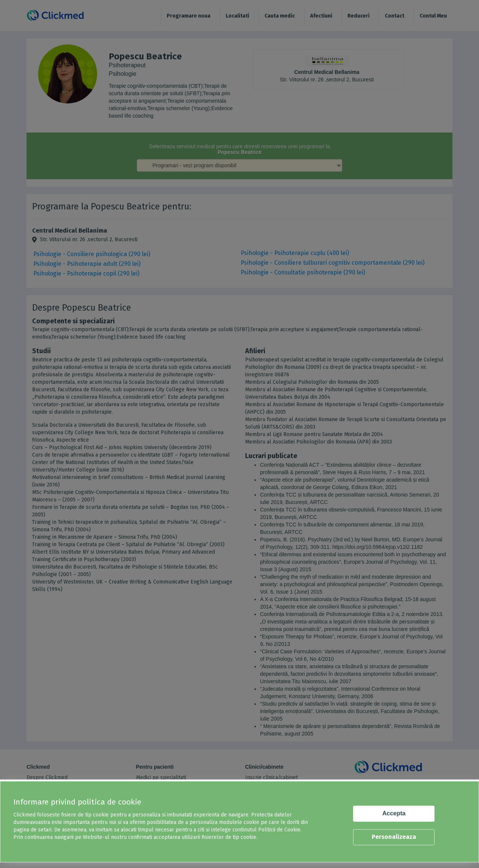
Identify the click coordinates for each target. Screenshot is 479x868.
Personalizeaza (394, 837)
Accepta (394, 813)
